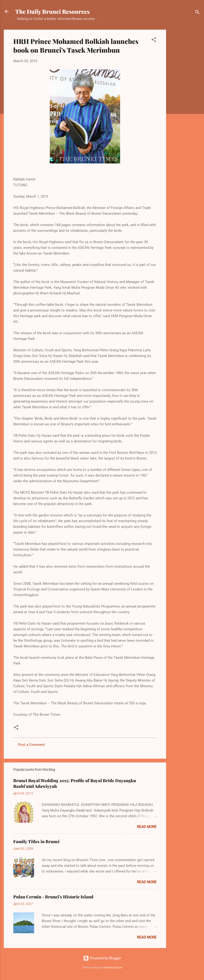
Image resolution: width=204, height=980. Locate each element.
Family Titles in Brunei (36, 841)
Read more (147, 827)
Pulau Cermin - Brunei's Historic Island (53, 897)
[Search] (197, 13)
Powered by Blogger (102, 958)
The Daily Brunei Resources (52, 11)
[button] (154, 40)
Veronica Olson (113, 968)
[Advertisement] (185, 101)
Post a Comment (31, 745)
